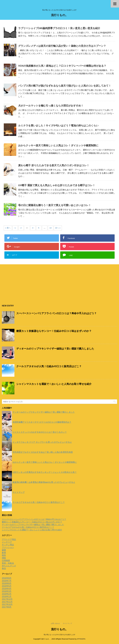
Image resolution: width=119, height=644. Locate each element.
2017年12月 (7, 599)
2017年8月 (7, 607)
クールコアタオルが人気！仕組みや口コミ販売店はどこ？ (49, 366)
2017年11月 (7, 602)
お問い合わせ (55, 623)
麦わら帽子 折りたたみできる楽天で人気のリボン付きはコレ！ (54, 165)
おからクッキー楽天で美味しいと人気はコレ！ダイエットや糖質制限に (58, 145)
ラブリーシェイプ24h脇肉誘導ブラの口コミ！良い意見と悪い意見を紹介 (59, 28)
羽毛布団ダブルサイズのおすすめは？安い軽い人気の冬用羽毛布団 (43, 452)
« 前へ (8, 228)
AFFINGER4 (81, 639)
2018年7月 (7, 581)
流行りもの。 (59, 15)
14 (50, 228)
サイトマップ (19, 492)
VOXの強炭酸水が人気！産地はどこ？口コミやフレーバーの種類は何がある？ (62, 66)
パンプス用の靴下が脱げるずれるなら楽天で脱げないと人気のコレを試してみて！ (65, 86)
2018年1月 (7, 596)
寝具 (4, 555)
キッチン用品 (8, 545)
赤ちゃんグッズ (9, 566)
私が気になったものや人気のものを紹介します (60, 635)
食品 (4, 568)
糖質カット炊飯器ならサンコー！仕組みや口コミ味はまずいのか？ (54, 331)
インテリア (7, 542)
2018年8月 (7, 578)
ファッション (8, 547)
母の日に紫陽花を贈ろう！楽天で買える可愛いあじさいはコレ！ (55, 205)
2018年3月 (7, 591)
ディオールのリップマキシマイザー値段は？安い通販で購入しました (55, 349)
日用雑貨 (6, 561)
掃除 (4, 558)
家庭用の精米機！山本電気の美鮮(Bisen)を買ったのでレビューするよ (44, 482)
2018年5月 (7, 586)
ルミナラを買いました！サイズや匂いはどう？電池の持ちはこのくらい (58, 126)
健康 (4, 550)
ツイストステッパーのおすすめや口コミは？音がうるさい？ (40, 432)
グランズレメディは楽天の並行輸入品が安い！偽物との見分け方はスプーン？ (62, 46)
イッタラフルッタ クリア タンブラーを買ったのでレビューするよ (42, 442)
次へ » (58, 228)
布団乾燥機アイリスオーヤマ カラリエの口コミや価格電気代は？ (42, 422)
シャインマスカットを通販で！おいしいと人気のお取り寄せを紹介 (54, 384)
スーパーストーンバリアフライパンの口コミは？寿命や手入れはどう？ (56, 313)
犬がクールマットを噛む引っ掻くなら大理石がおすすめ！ (51, 106)
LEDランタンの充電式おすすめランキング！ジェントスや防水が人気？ (45, 472)
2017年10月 (7, 604)
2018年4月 (7, 589)
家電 (4, 553)
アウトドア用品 (9, 539)
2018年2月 (7, 594)
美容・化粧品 (8, 563)
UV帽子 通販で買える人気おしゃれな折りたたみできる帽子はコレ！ (57, 185)
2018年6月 (7, 583)
